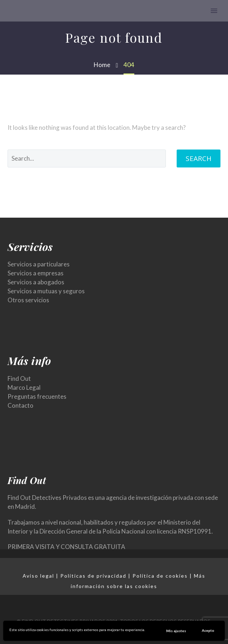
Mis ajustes (176, 631)
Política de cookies (160, 576)
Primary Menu (214, 11)
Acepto (208, 630)
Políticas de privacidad (93, 576)
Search (199, 158)
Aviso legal (38, 576)
